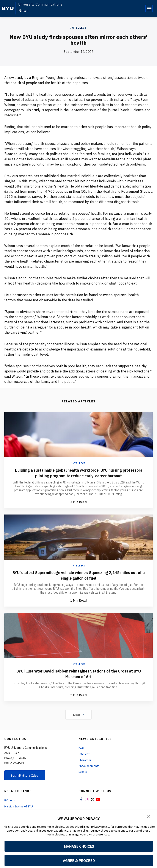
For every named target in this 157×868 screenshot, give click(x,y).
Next (79, 714)
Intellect (78, 28)
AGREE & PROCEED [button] (79, 861)
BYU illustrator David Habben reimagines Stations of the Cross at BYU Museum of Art (79, 673)
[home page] (8, 8)
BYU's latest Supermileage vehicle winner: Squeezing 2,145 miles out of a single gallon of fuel (78, 575)
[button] (148, 816)
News (23, 11)
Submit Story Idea (27, 775)
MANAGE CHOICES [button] (79, 846)
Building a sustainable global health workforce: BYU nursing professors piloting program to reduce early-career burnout (79, 473)
